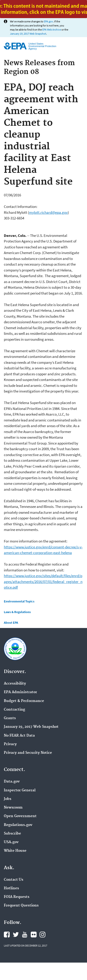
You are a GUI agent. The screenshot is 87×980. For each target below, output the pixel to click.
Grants (10, 718)
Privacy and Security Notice (28, 753)
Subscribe (12, 834)
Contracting (14, 710)
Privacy (10, 744)
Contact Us (14, 880)
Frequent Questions (21, 906)
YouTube (25, 935)
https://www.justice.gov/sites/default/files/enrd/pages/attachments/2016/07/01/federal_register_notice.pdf (43, 582)
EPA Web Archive (52, 30)
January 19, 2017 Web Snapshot (28, 34)
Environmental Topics (19, 601)
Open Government (20, 816)
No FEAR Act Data (19, 736)
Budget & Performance (24, 701)
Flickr (34, 935)
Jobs (8, 799)
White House (15, 851)
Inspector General (20, 790)
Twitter (16, 935)
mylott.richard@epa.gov (48, 212)
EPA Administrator (20, 692)
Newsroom (13, 808)
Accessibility (15, 684)
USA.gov (11, 842)
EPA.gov (48, 21)
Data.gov (12, 782)
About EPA (11, 623)
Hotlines (11, 888)
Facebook (7, 935)
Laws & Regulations (17, 612)
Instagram (42, 935)
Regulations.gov (18, 825)
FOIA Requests (17, 897)
